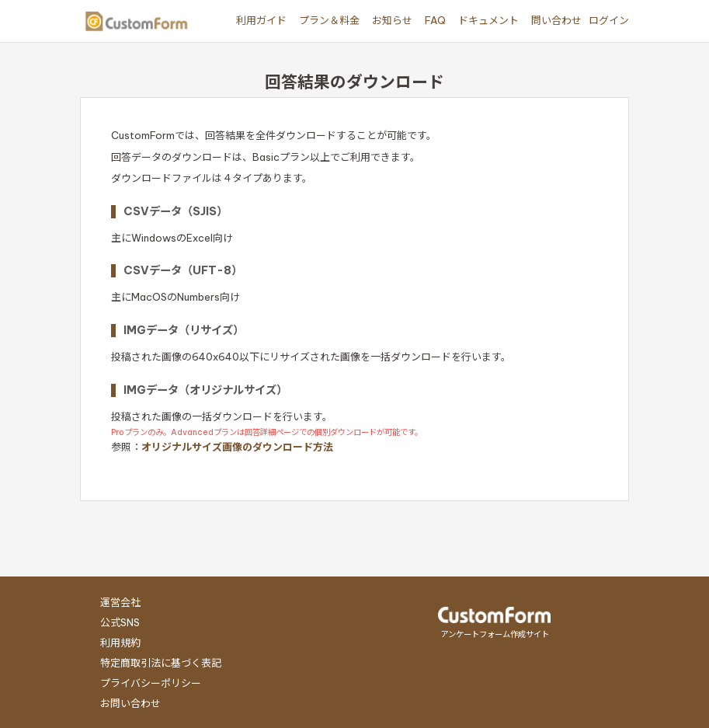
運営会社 (120, 602)
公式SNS (120, 622)
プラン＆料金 (329, 20)
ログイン (609, 20)
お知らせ (392, 20)
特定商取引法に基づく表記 (161, 663)
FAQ (435, 20)
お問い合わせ (130, 703)
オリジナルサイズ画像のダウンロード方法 (237, 447)
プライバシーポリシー (151, 683)
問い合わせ (556, 20)
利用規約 (120, 643)
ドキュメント (488, 20)
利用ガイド (261, 20)
